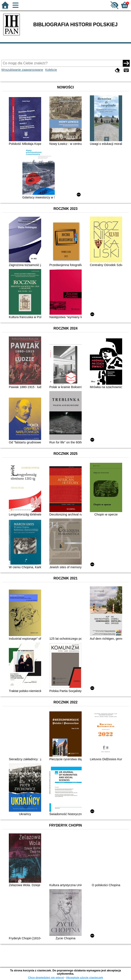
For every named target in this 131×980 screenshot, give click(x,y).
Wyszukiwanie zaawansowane (22, 70)
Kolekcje (51, 70)
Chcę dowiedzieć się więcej (46, 978)
